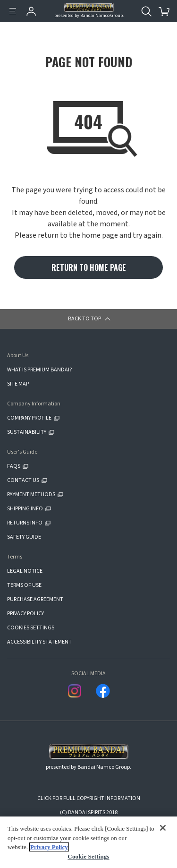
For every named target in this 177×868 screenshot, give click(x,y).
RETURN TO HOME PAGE (89, 267)
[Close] (163, 828)
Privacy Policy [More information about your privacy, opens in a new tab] (49, 847)
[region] (88, 842)
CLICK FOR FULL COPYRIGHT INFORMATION (89, 798)
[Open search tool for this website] (146, 11)
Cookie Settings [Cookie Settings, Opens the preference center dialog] (88, 856)
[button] (88, 319)
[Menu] (13, 11)
